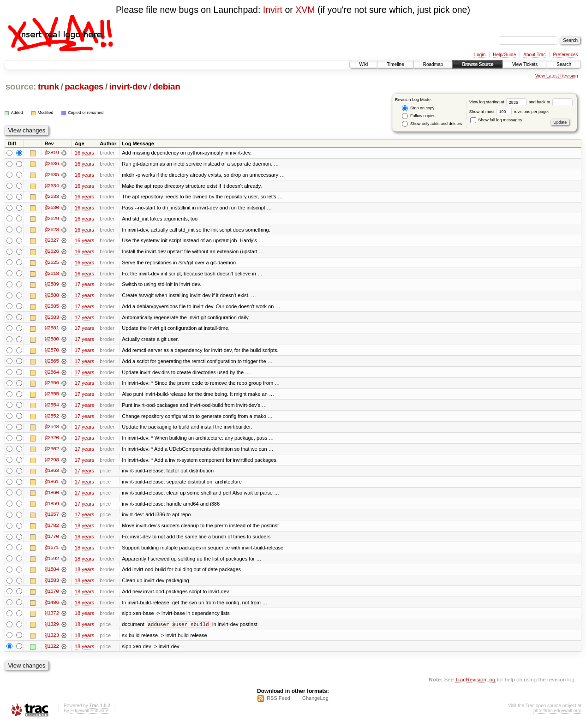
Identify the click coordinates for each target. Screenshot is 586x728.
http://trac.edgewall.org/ (557, 716)
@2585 (52, 308)
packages (84, 87)
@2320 (52, 441)
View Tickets (525, 64)
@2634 (52, 186)
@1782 (52, 529)
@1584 (52, 573)
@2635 (52, 175)
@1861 (52, 485)
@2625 (52, 263)
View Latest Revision (557, 76)
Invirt (273, 10)
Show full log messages (496, 120)
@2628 (52, 230)
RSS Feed (278, 703)
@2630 (52, 208)
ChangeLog (315, 703)
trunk (48, 87)
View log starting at (499, 102)
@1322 (52, 651)
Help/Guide (504, 55)
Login (480, 55)
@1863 (52, 474)
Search (564, 64)
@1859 (52, 507)
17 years (84, 286)
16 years (84, 153)
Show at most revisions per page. (509, 112)
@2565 (52, 363)
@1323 (52, 640)
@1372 (52, 618)
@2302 (52, 452)
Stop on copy (418, 108)
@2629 (52, 219)
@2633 (52, 197)
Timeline (395, 64)
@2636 (52, 164)
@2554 (52, 407)
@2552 (52, 418)
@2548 (52, 430)
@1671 (52, 551)
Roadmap (433, 64)
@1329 (52, 629)
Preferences (566, 55)
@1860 (52, 496)
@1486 (52, 607)
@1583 (52, 585)
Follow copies (419, 116)
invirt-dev (128, 87)
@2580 (52, 341)
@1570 (52, 596)
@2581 (52, 330)
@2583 (52, 319)
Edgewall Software (89, 716)
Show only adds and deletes (432, 124)
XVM (305, 10)
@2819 (52, 153)
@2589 (52, 286)
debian (166, 87)
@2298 (52, 463)
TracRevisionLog (475, 684)
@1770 (52, 540)
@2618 (52, 274)
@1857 (52, 518)
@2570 (52, 352)
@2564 (52, 374)
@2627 (52, 241)
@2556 (52, 385)
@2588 (52, 297)
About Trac (534, 55)
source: (21, 87)
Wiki (363, 64)
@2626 (52, 252)
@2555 (52, 396)
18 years (84, 529)
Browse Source (478, 64)
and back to (551, 102)
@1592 (52, 562)
